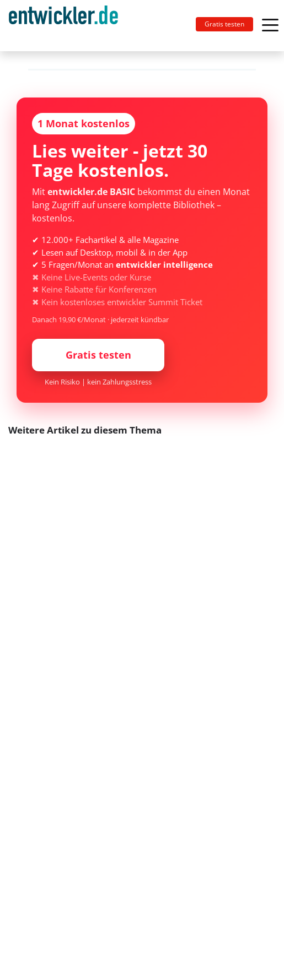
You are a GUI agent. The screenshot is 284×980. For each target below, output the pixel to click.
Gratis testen (224, 24)
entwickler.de (63, 28)
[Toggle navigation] (68, 26)
